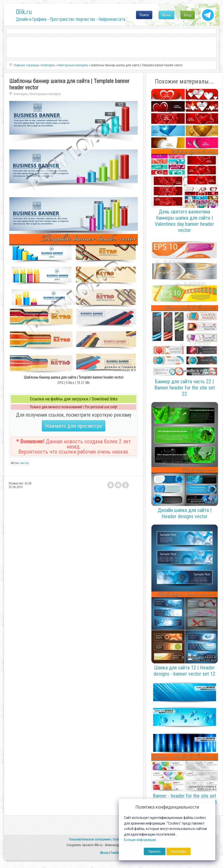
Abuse (104, 853)
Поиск (144, 15)
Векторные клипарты (46, 94)
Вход (188, 15)
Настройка (179, 851)
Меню (166, 15)
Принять (155, 851)
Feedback (117, 853)
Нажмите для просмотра (74, 426)
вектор (24, 463)
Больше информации (140, 840)
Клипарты (21, 94)
